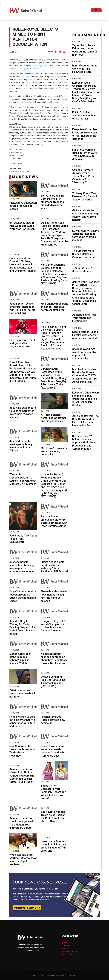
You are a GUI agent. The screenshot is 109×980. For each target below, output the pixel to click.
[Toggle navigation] (96, 10)
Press (65, 943)
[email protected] (17, 155)
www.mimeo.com (39, 142)
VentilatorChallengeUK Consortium (24, 69)
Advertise (66, 946)
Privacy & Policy (69, 954)
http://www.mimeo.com (19, 171)
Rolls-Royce (38, 66)
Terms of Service (70, 951)
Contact (66, 949)
